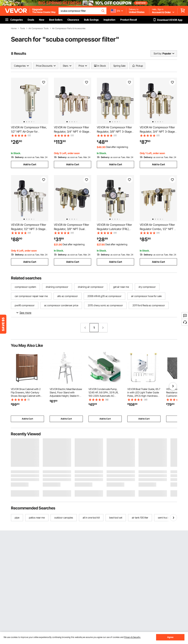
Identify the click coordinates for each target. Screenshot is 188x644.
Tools (23, 28)
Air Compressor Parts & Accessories (69, 28)
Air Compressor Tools (39, 28)
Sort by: (158, 53)
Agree (170, 637)
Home (14, 28)
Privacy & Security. (132, 637)
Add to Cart (30, 164)
